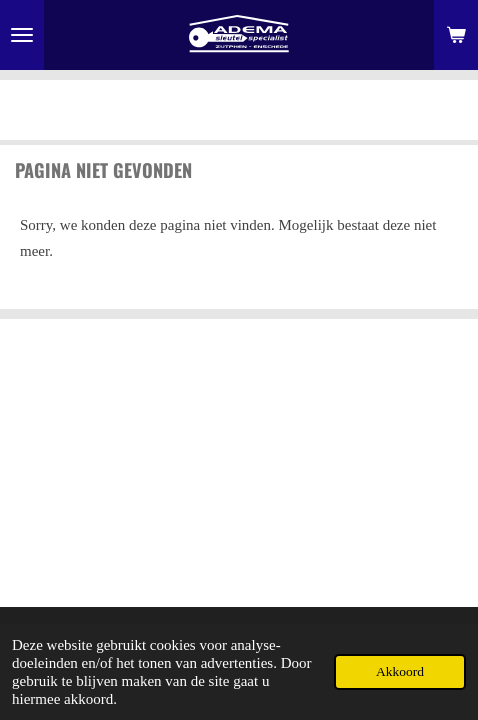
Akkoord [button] (400, 671)
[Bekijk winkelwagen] (456, 35)
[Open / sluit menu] (22, 35)
